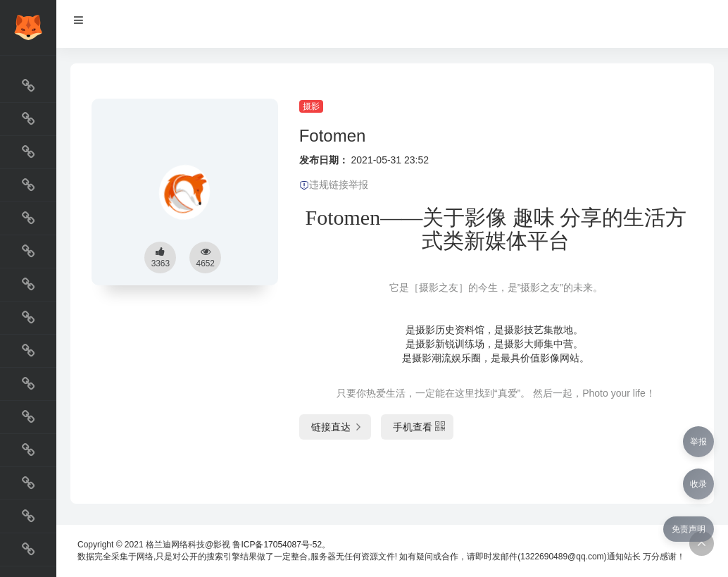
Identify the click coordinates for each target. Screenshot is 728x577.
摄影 (311, 106)
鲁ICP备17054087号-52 (277, 545)
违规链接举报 (334, 185)
